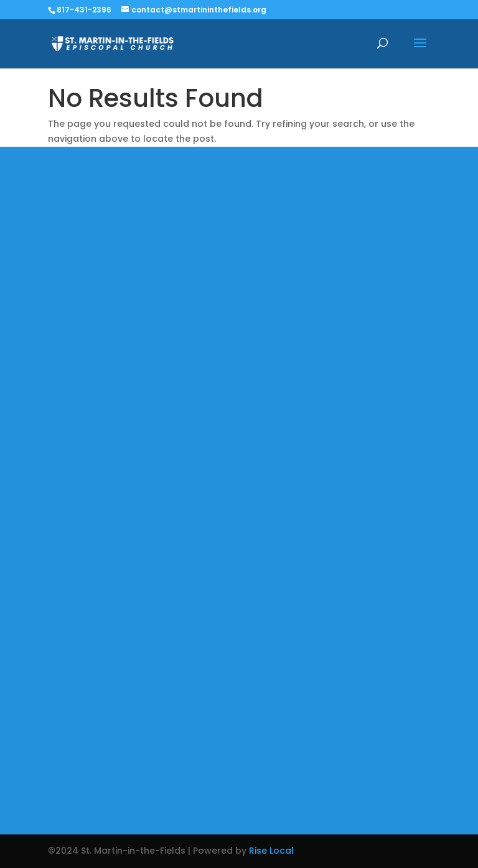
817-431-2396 (84, 10)
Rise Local (271, 851)
